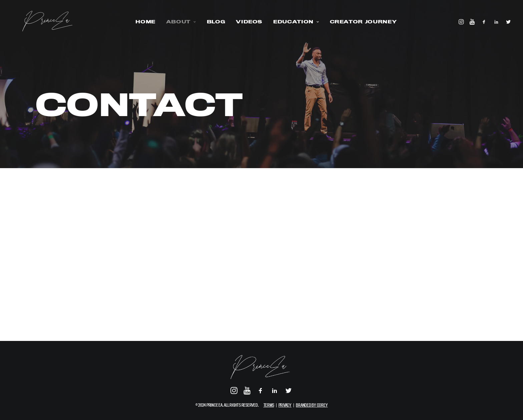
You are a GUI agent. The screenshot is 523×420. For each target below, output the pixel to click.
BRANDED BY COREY (312, 405)
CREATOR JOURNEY (359, 22)
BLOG (211, 22)
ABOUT (176, 22)
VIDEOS (244, 22)
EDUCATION (291, 22)
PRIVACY (285, 405)
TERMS (269, 405)
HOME (141, 22)
